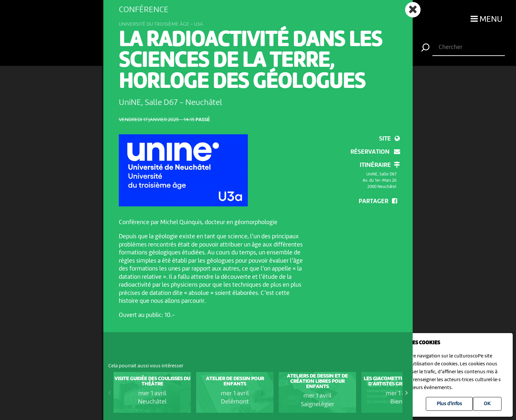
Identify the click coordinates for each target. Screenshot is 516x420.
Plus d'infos (449, 404)
